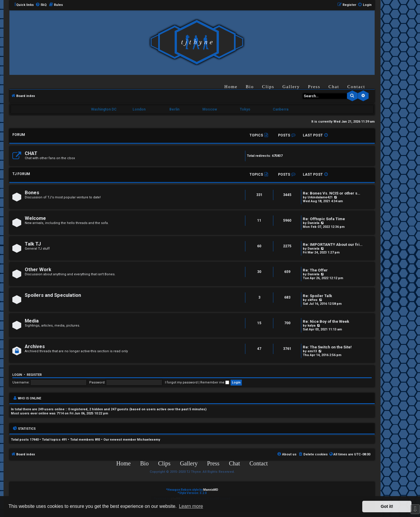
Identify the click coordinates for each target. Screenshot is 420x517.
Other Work (38, 270)
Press (314, 87)
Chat (334, 87)
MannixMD (211, 490)
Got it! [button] (387, 506)
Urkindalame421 (320, 197)
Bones (32, 193)
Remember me (215, 382)
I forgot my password (181, 382)
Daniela (313, 223)
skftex (312, 300)
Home (231, 87)
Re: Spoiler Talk (317, 296)
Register (34, 375)
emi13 (312, 351)
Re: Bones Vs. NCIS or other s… (331, 193)
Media (32, 321)
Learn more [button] (191, 506)
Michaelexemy (149, 440)
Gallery (291, 87)
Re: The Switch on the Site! (327, 347)
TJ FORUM (21, 174)
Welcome (35, 218)
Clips (268, 87)
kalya (311, 326)
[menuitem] (41, 5)
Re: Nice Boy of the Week (326, 321)
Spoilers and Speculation (53, 295)
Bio (250, 87)
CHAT (31, 153)
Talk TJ (33, 244)
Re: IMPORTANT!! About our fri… (333, 244)
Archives (35, 346)
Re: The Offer (315, 270)
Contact (356, 87)
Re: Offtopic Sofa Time (324, 219)
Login (17, 375)
